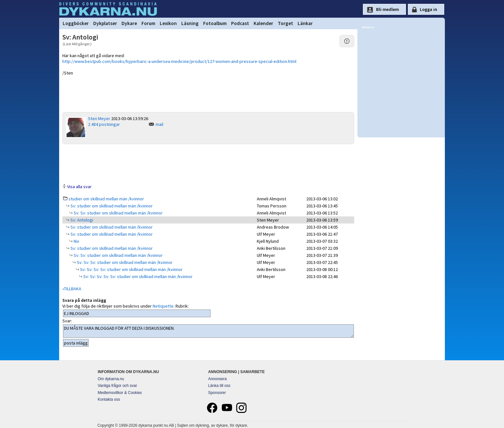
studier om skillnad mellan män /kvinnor (106, 199)
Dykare (129, 23)
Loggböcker (76, 23)
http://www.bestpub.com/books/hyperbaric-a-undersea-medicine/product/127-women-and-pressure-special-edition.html (179, 61)
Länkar (305, 23)
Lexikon (168, 23)
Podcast (240, 23)
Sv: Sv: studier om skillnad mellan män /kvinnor (118, 213)
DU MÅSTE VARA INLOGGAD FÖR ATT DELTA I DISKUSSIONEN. (208, 331)
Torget (285, 23)
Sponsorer (217, 393)
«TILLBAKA (72, 289)
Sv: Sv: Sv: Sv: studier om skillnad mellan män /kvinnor (131, 269)
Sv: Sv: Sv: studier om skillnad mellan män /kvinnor (124, 262)
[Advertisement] (208, 163)
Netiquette (163, 306)
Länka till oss (219, 386)
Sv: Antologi (81, 220)
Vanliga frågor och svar (117, 386)
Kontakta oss (109, 399)
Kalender (263, 23)
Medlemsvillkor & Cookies (120, 393)
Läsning (190, 23)
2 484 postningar (104, 124)
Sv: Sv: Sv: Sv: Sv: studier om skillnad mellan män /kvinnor (137, 276)
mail (159, 124)
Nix (76, 241)
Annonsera (217, 379)
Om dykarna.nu (111, 379)
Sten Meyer (99, 118)
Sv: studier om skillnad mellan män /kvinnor (111, 206)
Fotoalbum (215, 23)
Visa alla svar (79, 187)
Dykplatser (105, 23)
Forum (148, 23)
